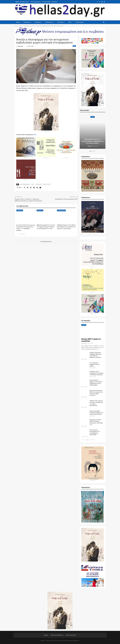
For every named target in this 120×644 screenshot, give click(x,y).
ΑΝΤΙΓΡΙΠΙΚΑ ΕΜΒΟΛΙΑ (25, 184)
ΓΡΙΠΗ (32, 184)
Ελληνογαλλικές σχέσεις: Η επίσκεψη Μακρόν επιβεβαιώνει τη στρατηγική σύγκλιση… (93, 141)
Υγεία (70, 22)
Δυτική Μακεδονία (61, 210)
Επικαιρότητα (49, 22)
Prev (18, 234)
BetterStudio (76, 641)
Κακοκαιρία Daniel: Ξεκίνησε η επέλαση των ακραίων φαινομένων (96, 413)
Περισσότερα (79, 22)
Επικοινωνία (54, 2)
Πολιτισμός (60, 22)
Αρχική (18, 22)
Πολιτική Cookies (46, 2)
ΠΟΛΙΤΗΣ (84, 325)
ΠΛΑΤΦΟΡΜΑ (38, 184)
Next (23, 234)
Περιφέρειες (27, 22)
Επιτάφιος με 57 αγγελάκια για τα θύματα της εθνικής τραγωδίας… (97, 373)
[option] (93, 132)
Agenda (93, 117)
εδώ (35, 135)
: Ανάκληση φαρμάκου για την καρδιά (95, 364)
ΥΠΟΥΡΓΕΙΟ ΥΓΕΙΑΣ (47, 184)
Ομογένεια (38, 22)
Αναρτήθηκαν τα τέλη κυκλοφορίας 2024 (66, 199)
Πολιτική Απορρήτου (36, 2)
